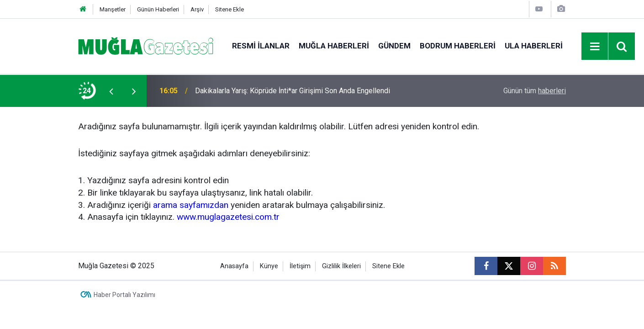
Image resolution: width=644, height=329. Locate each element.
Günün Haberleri (158, 9)
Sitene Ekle (230, 9)
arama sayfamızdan (191, 205)
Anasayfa (234, 266)
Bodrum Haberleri (458, 46)
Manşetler (113, 9)
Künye (269, 266)
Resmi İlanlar (261, 46)
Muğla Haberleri (334, 46)
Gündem (394, 46)
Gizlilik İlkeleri (341, 266)
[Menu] (595, 47)
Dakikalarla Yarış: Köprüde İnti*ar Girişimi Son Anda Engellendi (293, 91)
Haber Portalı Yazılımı (124, 295)
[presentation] (111, 91)
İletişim (300, 266)
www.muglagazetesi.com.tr (228, 217)
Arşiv (197, 9)
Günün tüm (535, 91)
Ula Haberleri (534, 46)
